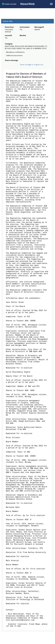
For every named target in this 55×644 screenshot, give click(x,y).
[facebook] (7, 67)
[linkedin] (17, 67)
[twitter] (11, 67)
